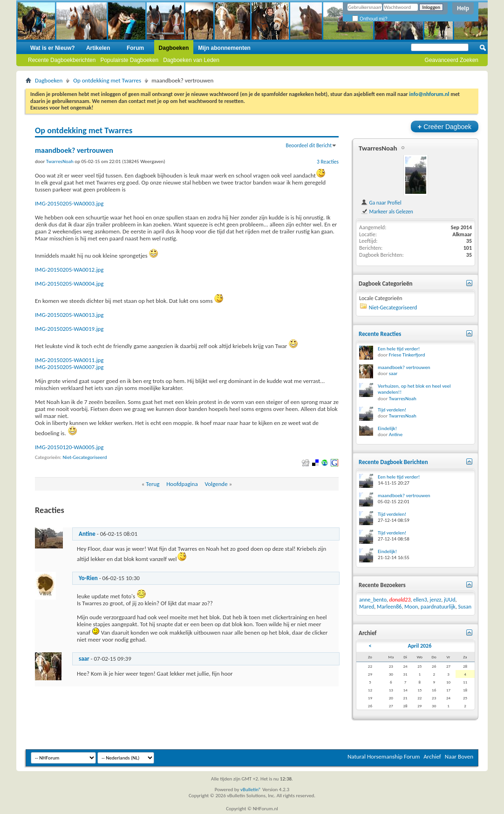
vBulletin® (251, 790)
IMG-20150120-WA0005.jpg (69, 447)
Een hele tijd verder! (399, 349)
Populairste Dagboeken (129, 60)
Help (463, 8)
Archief (432, 756)
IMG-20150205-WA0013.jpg (69, 315)
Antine (87, 534)
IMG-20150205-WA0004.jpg (69, 284)
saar (84, 659)
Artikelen (98, 48)
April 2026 (419, 646)
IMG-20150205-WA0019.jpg (69, 329)
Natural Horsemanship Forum (384, 756)
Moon (411, 607)
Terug (153, 484)
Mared (367, 607)
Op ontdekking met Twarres (107, 80)
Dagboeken (174, 48)
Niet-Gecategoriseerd (85, 457)
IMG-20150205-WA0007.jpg (69, 367)
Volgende (216, 484)
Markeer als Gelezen (387, 212)
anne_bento (373, 600)
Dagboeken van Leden (191, 60)
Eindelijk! (387, 428)
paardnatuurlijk (438, 607)
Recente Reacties (380, 334)
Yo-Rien (88, 578)
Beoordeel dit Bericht (309, 145)
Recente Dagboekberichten (62, 60)
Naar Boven (459, 756)
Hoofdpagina (182, 484)
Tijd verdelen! (392, 410)
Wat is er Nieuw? (53, 48)
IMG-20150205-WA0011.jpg (69, 360)
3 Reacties (328, 162)
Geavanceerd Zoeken (452, 60)
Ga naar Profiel (381, 203)
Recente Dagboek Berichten (393, 462)
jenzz (436, 600)
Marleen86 (389, 607)
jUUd (450, 600)
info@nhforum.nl (429, 94)
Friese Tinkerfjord (407, 355)
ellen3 (420, 600)
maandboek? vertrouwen (404, 367)
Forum (135, 48)
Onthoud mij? (370, 19)
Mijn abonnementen (224, 48)
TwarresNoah (378, 148)
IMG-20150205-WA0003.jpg (69, 203)
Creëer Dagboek (445, 127)
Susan (465, 607)
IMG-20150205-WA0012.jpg (69, 270)
